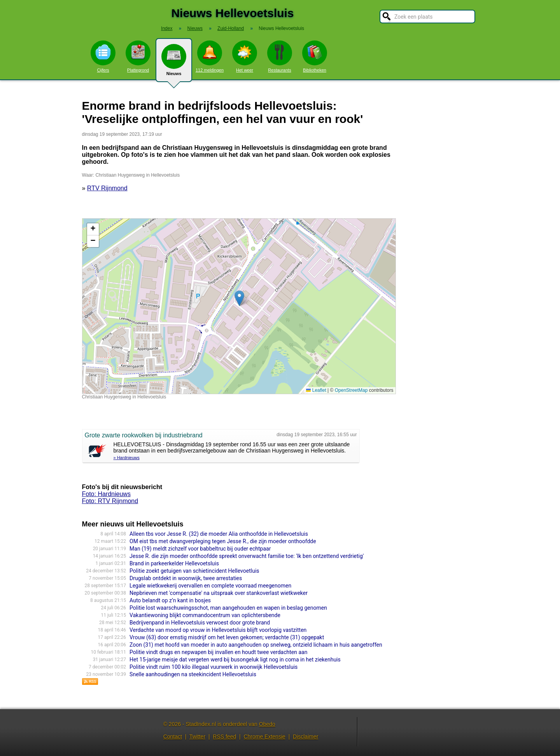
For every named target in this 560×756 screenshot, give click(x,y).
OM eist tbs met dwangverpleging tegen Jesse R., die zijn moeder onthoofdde (223, 541)
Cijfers (103, 56)
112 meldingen (210, 56)
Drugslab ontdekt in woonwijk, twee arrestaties (186, 578)
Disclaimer (305, 737)
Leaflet (316, 390)
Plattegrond (138, 56)
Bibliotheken (315, 56)
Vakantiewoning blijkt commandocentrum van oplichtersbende (205, 615)
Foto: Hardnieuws (106, 494)
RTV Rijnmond (107, 188)
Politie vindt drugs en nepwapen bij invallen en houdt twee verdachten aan (218, 652)
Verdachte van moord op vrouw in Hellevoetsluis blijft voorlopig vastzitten (218, 630)
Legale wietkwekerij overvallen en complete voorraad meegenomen (210, 586)
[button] (239, 298)
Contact (173, 737)
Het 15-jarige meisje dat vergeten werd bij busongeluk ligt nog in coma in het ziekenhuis (235, 660)
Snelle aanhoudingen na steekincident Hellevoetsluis (193, 674)
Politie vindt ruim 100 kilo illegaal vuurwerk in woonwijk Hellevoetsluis (213, 667)
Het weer (245, 56)
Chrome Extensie (264, 737)
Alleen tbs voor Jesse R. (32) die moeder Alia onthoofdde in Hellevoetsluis (219, 534)
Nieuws (174, 63)
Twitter (197, 737)
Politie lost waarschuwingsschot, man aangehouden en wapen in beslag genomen (228, 608)
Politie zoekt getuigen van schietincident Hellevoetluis (194, 571)
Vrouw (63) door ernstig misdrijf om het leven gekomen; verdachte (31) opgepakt (227, 637)
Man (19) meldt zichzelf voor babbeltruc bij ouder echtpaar (200, 549)
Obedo (267, 724)
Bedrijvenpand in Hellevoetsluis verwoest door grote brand (200, 623)
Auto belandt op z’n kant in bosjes (170, 600)
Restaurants (280, 56)
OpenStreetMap (351, 390)
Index (167, 28)
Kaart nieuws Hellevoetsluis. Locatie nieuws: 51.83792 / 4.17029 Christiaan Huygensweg (238, 306)
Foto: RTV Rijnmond (110, 501)
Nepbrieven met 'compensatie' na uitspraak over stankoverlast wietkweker (219, 593)
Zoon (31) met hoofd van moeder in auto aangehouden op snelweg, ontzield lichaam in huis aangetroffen (256, 645)
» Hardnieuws (127, 458)
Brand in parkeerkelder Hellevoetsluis (174, 563)
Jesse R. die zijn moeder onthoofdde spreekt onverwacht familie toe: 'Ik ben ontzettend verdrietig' (247, 556)
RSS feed (224, 737)
